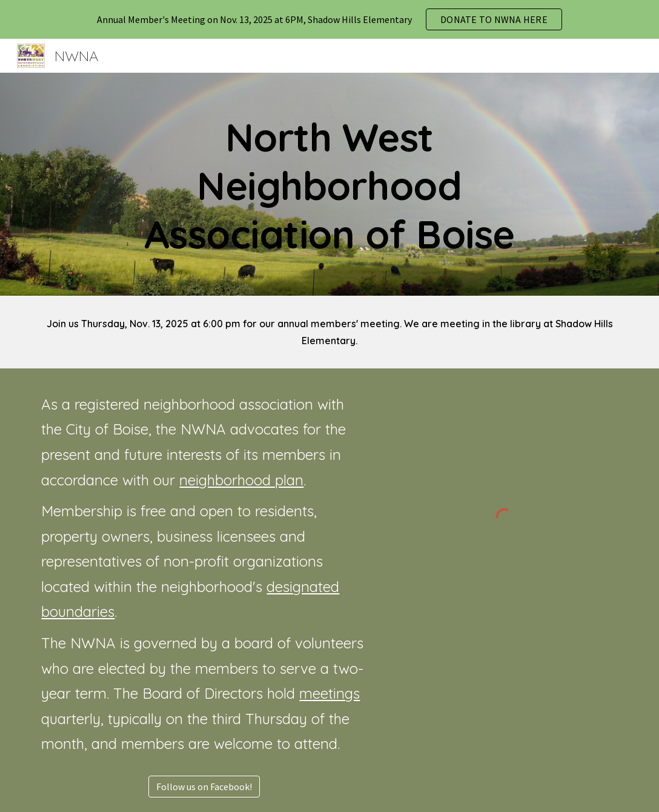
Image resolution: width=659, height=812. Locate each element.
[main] (329, 184)
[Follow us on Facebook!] (204, 787)
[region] (329, 19)
